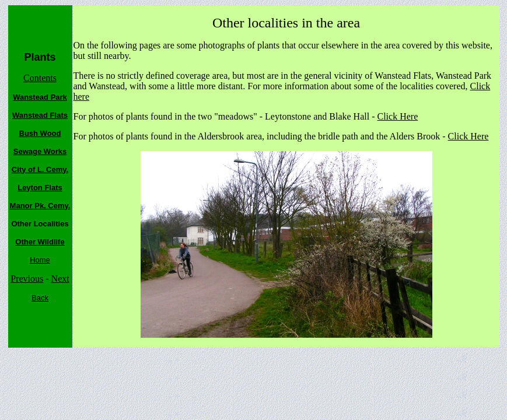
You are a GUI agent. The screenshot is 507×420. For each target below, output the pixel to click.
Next (60, 279)
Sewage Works (40, 151)
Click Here (397, 116)
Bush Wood (40, 133)
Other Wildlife (40, 242)
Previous (27, 279)
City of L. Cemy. (40, 169)
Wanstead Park (40, 97)
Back (40, 298)
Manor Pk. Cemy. (40, 206)
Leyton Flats (40, 188)
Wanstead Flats (40, 115)
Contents (40, 78)
